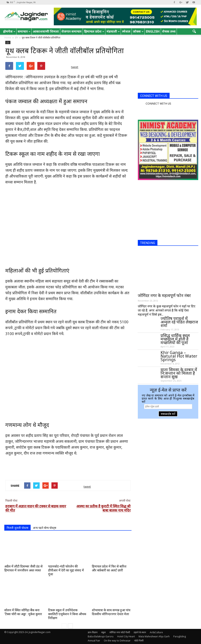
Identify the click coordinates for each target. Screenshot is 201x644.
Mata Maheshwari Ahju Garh (154, 636)
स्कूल (103, 632)
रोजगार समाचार (71, 31)
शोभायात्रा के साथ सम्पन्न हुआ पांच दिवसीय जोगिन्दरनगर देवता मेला (111, 612)
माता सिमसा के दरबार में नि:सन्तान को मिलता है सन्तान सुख (179, 373)
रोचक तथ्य (169, 31)
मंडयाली (113, 31)
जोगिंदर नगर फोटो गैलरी (120, 632)
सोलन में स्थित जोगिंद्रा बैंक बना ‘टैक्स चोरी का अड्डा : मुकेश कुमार (23, 612)
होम (8, 42)
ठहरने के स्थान (140, 632)
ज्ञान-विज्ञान (93, 632)
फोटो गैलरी (139, 641)
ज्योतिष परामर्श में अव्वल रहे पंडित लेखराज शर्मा (179, 322)
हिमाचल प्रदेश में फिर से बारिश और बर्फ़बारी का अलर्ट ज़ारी (109, 568)
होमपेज (9, 31)
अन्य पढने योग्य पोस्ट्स (45, 528)
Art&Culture (156, 632)
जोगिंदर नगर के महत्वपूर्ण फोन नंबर (164, 295)
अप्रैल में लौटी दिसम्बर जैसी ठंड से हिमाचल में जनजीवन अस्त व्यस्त (23, 568)
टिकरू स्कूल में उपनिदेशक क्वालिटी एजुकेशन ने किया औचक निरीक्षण (67, 614)
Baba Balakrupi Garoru (101, 636)
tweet (75, 67)
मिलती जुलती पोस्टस (17, 528)
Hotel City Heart (126, 636)
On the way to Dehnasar (117, 641)
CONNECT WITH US (154, 96)
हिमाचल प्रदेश (94, 31)
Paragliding (180, 636)
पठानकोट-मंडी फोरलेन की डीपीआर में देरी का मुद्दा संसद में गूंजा (66, 570)
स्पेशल (126, 31)
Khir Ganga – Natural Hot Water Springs (179, 356)
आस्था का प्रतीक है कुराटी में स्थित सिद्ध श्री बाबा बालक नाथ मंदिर (103, 508)
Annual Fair (94, 641)
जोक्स (138, 31)
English (153, 31)
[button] (194, 32)
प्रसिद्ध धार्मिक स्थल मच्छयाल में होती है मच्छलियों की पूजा (175, 339)
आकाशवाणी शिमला (46, 31)
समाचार (24, 31)
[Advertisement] (68, 467)
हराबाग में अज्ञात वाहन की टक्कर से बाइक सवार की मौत (36, 508)
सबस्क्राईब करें (168, 414)
